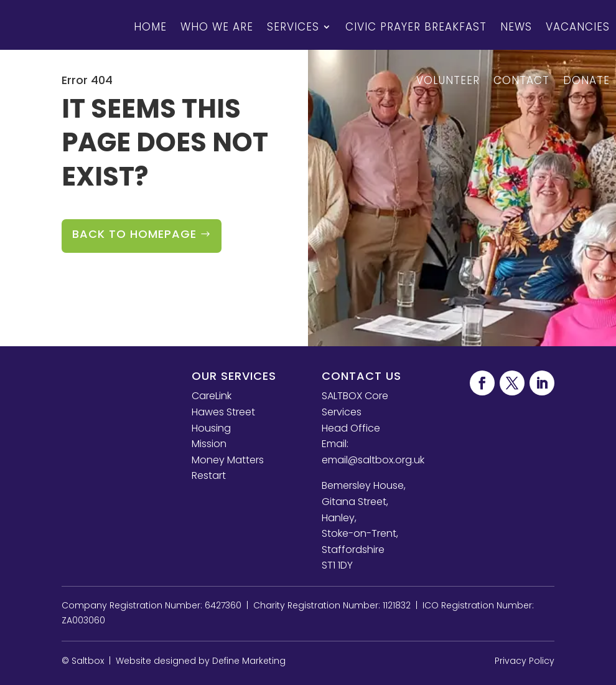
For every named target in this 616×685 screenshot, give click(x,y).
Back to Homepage (134, 234)
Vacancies (578, 27)
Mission (209, 444)
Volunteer (448, 80)
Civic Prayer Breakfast (416, 27)
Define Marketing (249, 661)
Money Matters (228, 460)
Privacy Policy (525, 661)
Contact (521, 80)
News (516, 27)
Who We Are (217, 27)
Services (293, 27)
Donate (586, 80)
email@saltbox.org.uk (373, 460)
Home (150, 27)
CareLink (212, 396)
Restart (209, 475)
